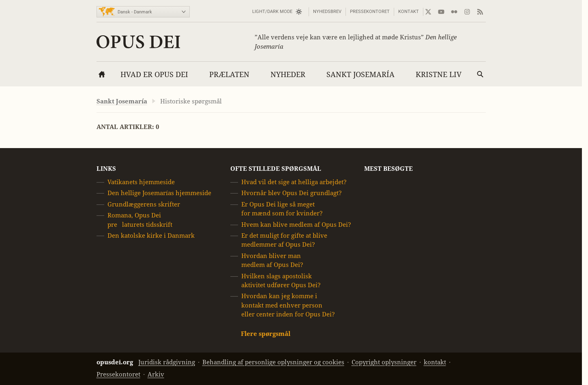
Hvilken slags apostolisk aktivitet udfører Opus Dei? (281, 281)
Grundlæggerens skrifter (144, 204)
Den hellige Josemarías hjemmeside (159, 193)
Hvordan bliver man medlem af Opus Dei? (272, 260)
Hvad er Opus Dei (154, 74)
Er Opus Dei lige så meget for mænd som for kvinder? (282, 209)
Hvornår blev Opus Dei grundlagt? (292, 193)
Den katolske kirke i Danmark (151, 236)
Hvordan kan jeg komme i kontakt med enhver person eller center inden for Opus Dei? (288, 305)
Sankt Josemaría (361, 74)
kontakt (409, 12)
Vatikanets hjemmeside (141, 182)
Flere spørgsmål (266, 334)
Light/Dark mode (272, 12)
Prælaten (229, 74)
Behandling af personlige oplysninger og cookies (273, 362)
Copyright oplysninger (384, 362)
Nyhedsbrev (327, 12)
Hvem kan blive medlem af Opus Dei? (296, 225)
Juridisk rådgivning (167, 362)
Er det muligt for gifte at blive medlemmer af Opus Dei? (284, 240)
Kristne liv (439, 74)
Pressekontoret (370, 12)
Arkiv (156, 374)
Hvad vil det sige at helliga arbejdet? (294, 182)
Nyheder (288, 74)
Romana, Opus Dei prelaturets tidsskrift (140, 220)
